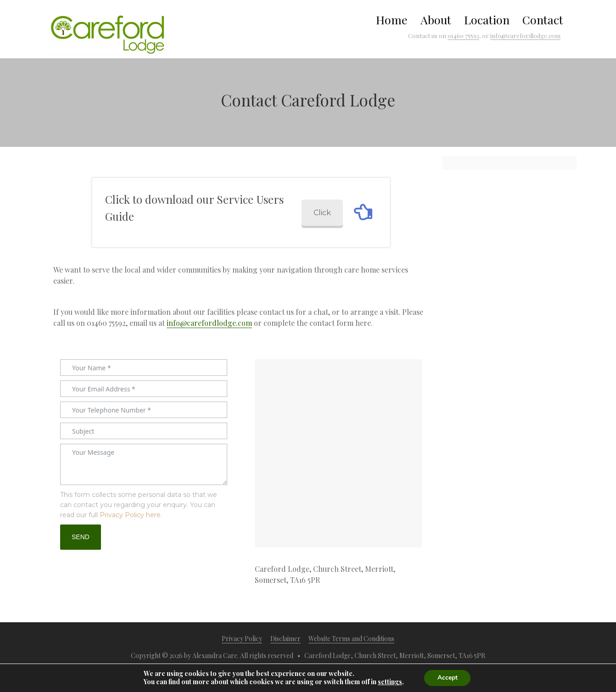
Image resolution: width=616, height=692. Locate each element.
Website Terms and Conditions (351, 639)
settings (389, 682)
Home (392, 20)
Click (322, 213)
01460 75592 (463, 36)
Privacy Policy (242, 639)
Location (487, 20)
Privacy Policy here (130, 515)
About (436, 20)
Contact (543, 20)
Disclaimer (286, 639)
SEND (81, 537)
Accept (448, 678)
